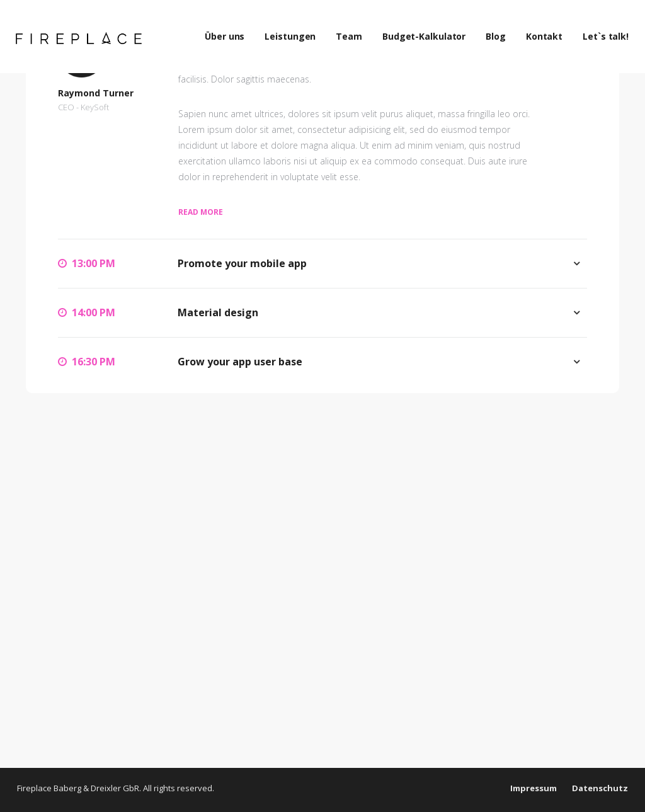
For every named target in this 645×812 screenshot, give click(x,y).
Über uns (231, 31)
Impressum (534, 788)
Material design (218, 312)
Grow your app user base (240, 362)
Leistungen (296, 31)
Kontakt (551, 31)
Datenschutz (600, 788)
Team (355, 31)
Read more (201, 212)
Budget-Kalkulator (430, 31)
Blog (502, 31)
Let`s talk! (612, 31)
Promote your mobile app (242, 263)
